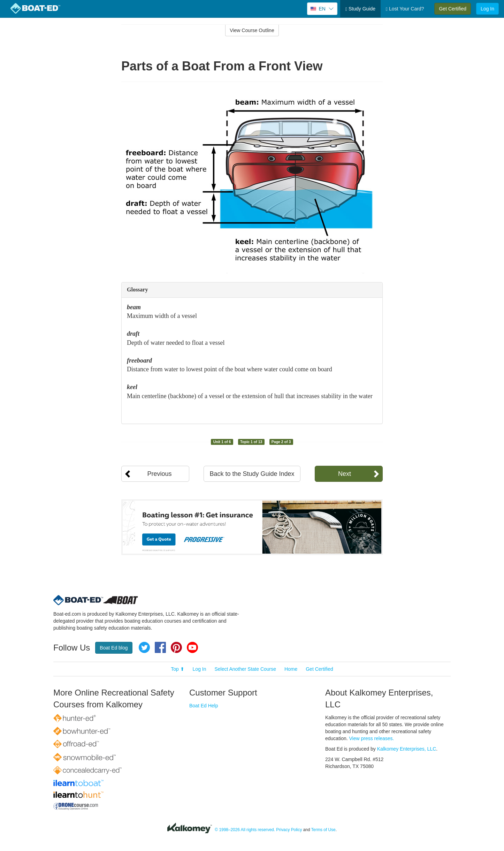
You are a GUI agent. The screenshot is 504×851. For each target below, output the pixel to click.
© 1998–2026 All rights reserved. (245, 830)
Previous (159, 474)
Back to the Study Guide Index (252, 474)
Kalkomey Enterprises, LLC (407, 749)
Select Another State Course (245, 669)
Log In (487, 9)
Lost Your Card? (405, 9)
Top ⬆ (177, 669)
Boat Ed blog (114, 648)
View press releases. (372, 738)
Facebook (160, 647)
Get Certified (453, 9)
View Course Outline (252, 30)
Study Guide (360, 9)
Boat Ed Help (204, 706)
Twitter (144, 647)
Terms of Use (323, 830)
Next (345, 474)
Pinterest (176, 647)
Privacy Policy (289, 830)
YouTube (192, 647)
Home (291, 669)
